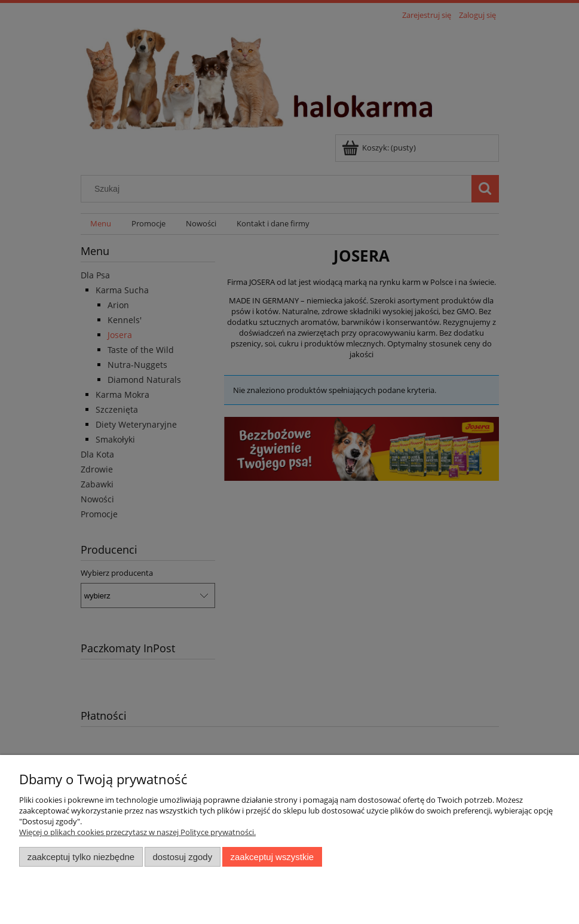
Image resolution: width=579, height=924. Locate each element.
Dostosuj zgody (182, 857)
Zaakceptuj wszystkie (272, 857)
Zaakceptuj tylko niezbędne (81, 857)
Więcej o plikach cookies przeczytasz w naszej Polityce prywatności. (137, 832)
